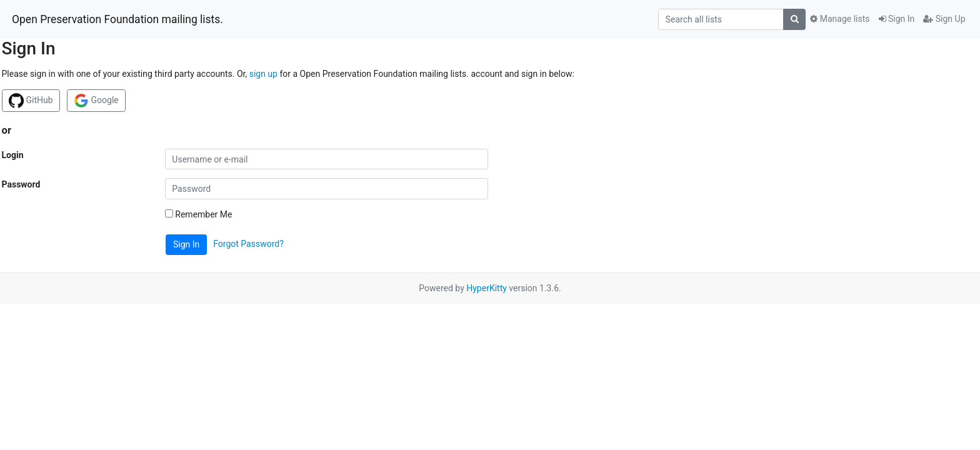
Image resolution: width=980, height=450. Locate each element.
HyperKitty (487, 288)
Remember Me (199, 214)
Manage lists (840, 19)
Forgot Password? (248, 244)
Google (96, 101)
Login (13, 155)
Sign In (897, 19)
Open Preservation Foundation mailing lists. (117, 19)
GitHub (31, 101)
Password (21, 184)
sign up (263, 74)
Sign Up (944, 19)
